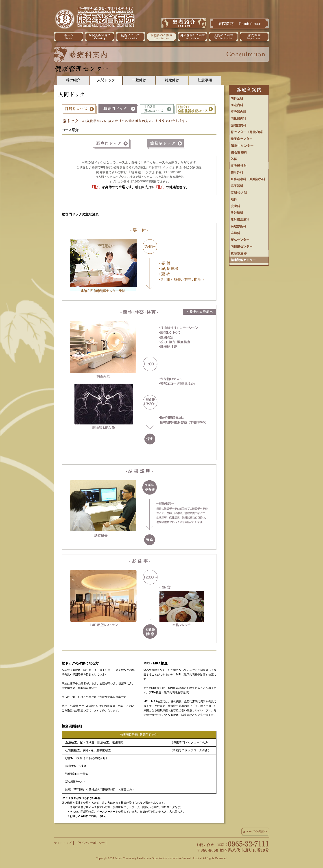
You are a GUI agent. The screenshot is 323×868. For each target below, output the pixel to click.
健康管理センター (249, 259)
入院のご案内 (223, 37)
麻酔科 (249, 232)
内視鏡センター (249, 245)
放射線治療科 (249, 218)
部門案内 (254, 37)
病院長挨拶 (100, 37)
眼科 (249, 198)
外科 (249, 158)
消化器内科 (249, 117)
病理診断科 (249, 225)
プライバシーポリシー (90, 843)
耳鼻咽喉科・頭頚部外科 (249, 178)
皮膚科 (249, 205)
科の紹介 (73, 80)
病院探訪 (239, 23)
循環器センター (249, 124)
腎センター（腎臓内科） (249, 131)
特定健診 (172, 80)
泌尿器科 (249, 185)
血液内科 (249, 104)
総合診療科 (249, 151)
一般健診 (139, 80)
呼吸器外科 (249, 165)
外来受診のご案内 (192, 37)
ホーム (69, 37)
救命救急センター (249, 252)
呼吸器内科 (249, 111)
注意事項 (205, 80)
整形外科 (249, 171)
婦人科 (249, 191)
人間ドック (106, 80)
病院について (131, 37)
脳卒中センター (249, 144)
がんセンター (249, 239)
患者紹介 (184, 23)
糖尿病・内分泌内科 (249, 138)
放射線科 (249, 212)
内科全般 (249, 97)
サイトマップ (63, 843)
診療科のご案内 (161, 37)
